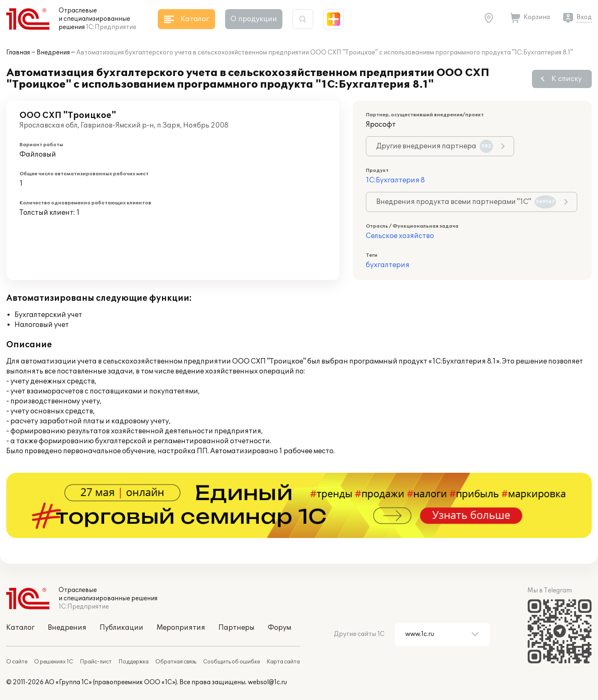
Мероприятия (181, 628)
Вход (584, 17)
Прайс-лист (96, 662)
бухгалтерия (388, 265)
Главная (18, 53)
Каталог (20, 628)
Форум (279, 628)
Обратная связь (176, 662)
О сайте (17, 662)
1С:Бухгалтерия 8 (395, 180)
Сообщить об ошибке (232, 662)
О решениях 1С (54, 662)
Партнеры (237, 628)
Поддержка (134, 662)
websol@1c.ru (267, 682)
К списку (567, 79)
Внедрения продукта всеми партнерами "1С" (466, 202)
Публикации (121, 628)
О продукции (254, 19)
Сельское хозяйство (400, 236)
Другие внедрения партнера (435, 146)
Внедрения (53, 53)
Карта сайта (283, 662)
